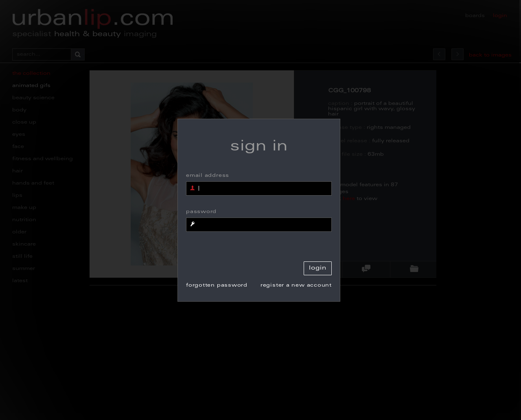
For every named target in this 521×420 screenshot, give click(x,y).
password (201, 212)
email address (208, 176)
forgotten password (217, 285)
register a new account (296, 285)
